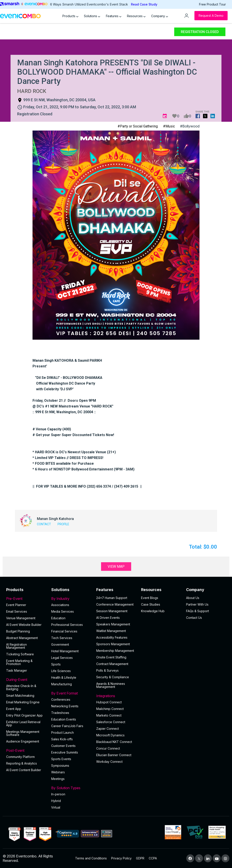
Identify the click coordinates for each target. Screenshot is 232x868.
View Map (116, 567)
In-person (58, 794)
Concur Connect (108, 748)
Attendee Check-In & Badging (21, 687)
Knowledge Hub (153, 611)
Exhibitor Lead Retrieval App (23, 723)
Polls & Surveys (107, 670)
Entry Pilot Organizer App (24, 715)
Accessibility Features (112, 637)
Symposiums (60, 766)
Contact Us (194, 618)
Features (114, 16)
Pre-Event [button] (26, 599)
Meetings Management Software (23, 733)
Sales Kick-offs (62, 739)
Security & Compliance (113, 677)
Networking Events (65, 706)
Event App (14, 709)
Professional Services (67, 625)
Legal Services (62, 658)
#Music (169, 126)
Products (70, 16)
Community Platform (20, 757)
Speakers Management (113, 624)
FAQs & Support (198, 611)
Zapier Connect (108, 729)
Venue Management (21, 618)
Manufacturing (62, 684)
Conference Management (115, 604)
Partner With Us (197, 604)
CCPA (153, 858)
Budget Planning (18, 631)
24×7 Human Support (112, 598)
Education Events (64, 719)
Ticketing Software (20, 654)
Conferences (61, 699)
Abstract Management (22, 638)
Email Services (17, 611)
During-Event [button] (26, 680)
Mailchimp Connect (110, 709)
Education (58, 618)
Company (160, 16)
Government (60, 644)
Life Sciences (61, 671)
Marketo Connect (109, 715)
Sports (56, 664)
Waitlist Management (111, 631)
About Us (193, 598)
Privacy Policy (121, 858)
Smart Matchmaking (20, 696)
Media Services (63, 611)
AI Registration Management (16, 646)
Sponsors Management (113, 644)
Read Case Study (144, 4)
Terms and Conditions (91, 858)
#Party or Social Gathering (138, 126)
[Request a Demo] (211, 16)
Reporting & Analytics (22, 763)
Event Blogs (150, 598)
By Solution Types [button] (71, 788)
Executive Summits (65, 752)
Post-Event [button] (26, 750)
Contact (44, 524)
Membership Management (115, 651)
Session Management (112, 611)
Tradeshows (60, 713)
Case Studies (151, 604)
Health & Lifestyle (64, 677)
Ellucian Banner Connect (114, 755)
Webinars (58, 772)
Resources (136, 16)
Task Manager (17, 670)
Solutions (92, 16)
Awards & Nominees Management (111, 685)
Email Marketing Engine (23, 702)
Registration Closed (200, 32)
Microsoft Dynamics (110, 735)
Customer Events (63, 746)
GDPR (140, 858)
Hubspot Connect (109, 702)
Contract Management (112, 664)
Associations (60, 605)
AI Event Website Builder (24, 625)
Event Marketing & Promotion (19, 662)
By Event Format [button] (71, 693)
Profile (63, 524)
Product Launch (63, 733)
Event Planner (16, 605)
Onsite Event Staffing (111, 657)
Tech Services (62, 638)
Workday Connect (109, 762)
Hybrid (56, 801)
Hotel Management (65, 651)
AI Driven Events (108, 618)
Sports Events (61, 759)
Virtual (56, 807)
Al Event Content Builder (24, 770)
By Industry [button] (71, 599)
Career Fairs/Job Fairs (67, 726)
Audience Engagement (23, 741)
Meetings (58, 779)
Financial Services (64, 631)
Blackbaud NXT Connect (114, 742)
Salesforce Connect (111, 722)
